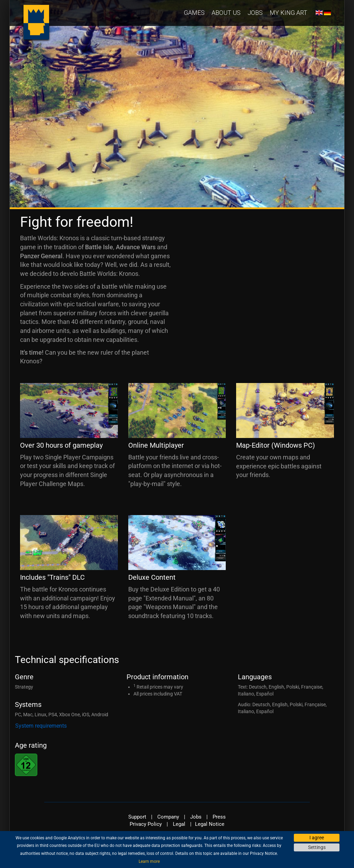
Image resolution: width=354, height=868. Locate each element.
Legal (179, 824)
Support (137, 817)
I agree (317, 838)
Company (168, 817)
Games (194, 13)
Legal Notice (210, 824)
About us (226, 13)
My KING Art (288, 13)
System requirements (41, 726)
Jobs (255, 13)
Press (219, 817)
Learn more (149, 861)
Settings (317, 847)
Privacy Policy (146, 824)
